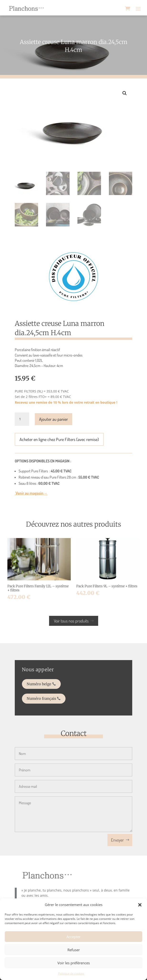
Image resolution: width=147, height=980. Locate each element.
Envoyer (117, 840)
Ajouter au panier (53, 419)
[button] (140, 905)
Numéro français (49, 696)
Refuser (74, 950)
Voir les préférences (74, 963)
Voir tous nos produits (71, 621)
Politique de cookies (71, 973)
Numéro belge (48, 685)
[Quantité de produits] (22, 419)
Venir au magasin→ (31, 493)
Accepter (73, 937)
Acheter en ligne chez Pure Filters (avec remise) (59, 439)
